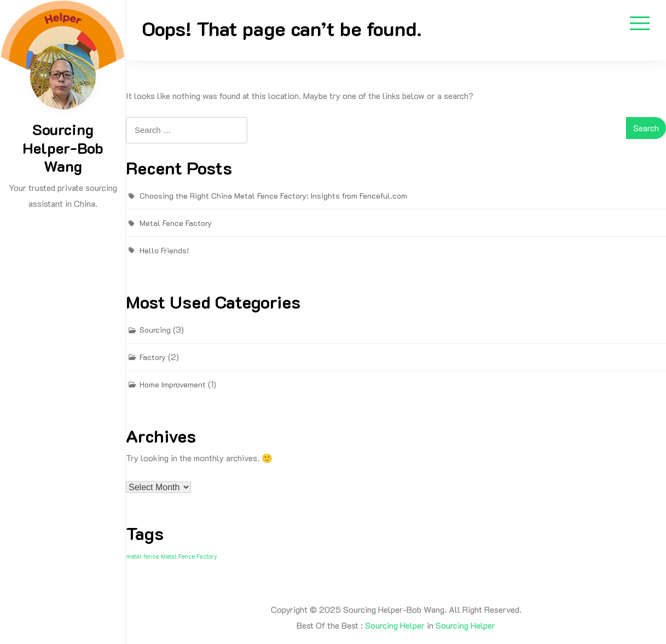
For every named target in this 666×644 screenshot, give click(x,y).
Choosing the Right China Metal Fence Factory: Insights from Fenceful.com (273, 196)
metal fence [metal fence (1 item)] (142, 556)
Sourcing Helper (395, 625)
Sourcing (155, 330)
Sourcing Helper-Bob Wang (63, 147)
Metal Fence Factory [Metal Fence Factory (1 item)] (189, 556)
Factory (153, 357)
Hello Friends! (164, 250)
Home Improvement (173, 384)
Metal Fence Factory (176, 223)
